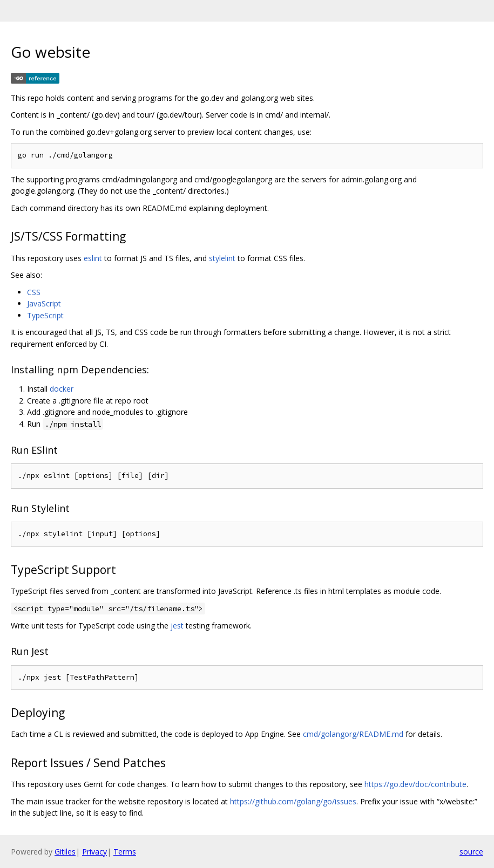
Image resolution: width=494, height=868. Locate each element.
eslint (93, 258)
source (471, 852)
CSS (34, 292)
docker (62, 389)
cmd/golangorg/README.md (353, 734)
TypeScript (45, 315)
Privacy (94, 852)
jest (177, 626)
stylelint (222, 258)
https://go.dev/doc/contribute (415, 784)
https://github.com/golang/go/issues (293, 801)
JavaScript (44, 303)
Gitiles (65, 852)
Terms (125, 852)
